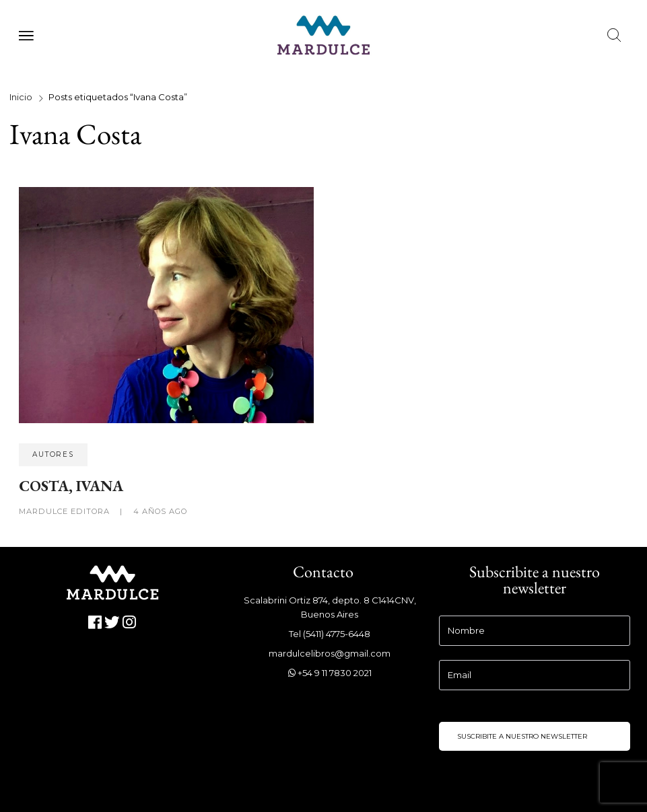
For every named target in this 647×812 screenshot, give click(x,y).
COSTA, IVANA (71, 486)
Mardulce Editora (66, 511)
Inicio (21, 97)
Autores (53, 454)
